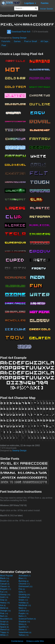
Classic (5, 586)
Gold (4, 597)
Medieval (25, 605)
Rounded (6, 619)
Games (17, 41)
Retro (22, 616)
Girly (22, 592)
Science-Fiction (27, 619)
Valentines (25, 632)
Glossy (5, 595)
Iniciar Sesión (47, 9)
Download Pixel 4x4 (19, 32)
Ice (3, 605)
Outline (24, 611)
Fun (4, 592)
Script (4, 622)
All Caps (44, 41)
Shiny (23, 624)
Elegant (6, 589)
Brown (4, 581)
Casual (5, 584)
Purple (23, 613)
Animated (25, 576)
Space (4, 627)
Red (4, 616)
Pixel (4, 45)
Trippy (4, 632)
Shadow (24, 622)
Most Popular (7, 576)
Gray (4, 600)
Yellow (24, 635)
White (4, 635)
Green (23, 600)
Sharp (4, 624)
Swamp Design (19, 38)
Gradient (24, 597)
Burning (24, 581)
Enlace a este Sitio (35, 641)
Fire (22, 589)
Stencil (5, 630)
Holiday (24, 603)
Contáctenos (17, 641)
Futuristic (6, 41)
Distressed (25, 586)
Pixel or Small (31, 41)
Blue (23, 578)
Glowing (24, 595)
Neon (22, 608)
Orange (5, 611)
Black (5, 578)
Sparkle (23, 627)
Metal (4, 608)
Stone (23, 630)
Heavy (5, 603)
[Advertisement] (28, 546)
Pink (4, 613)
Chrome (24, 584)
